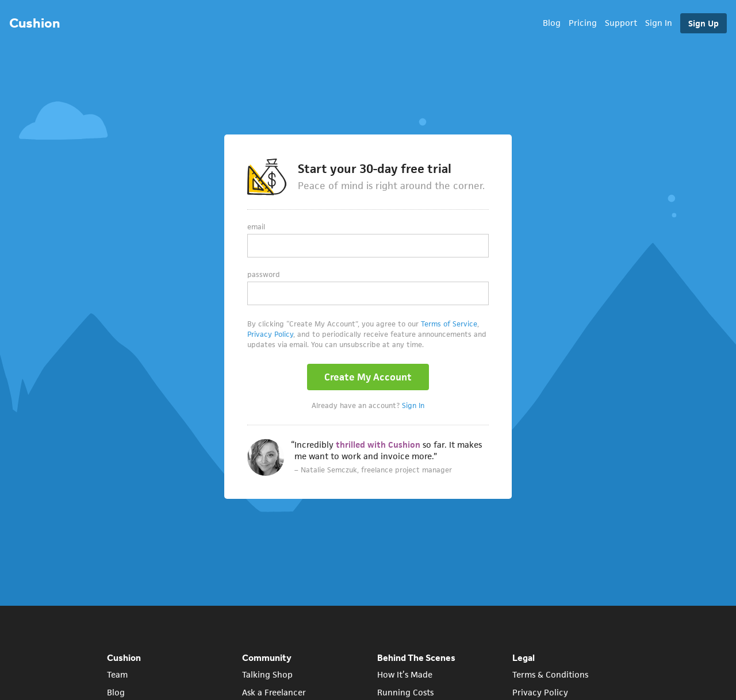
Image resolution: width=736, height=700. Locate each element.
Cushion (34, 23)
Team (117, 674)
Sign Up (704, 23)
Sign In (659, 23)
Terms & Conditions (550, 674)
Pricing (583, 23)
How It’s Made (405, 674)
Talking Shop (267, 674)
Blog (552, 23)
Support (621, 23)
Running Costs (405, 692)
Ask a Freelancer (274, 692)
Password (264, 275)
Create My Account (368, 377)
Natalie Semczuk (329, 470)
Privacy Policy (270, 334)
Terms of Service (449, 324)
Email (256, 227)
